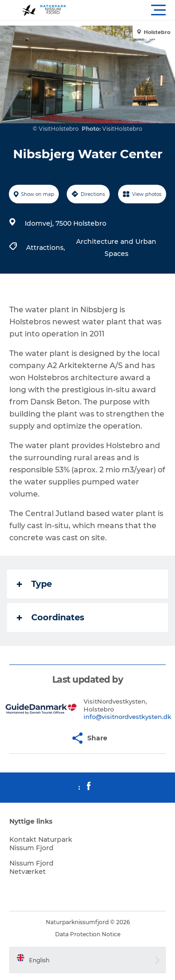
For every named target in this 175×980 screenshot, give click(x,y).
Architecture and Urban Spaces (116, 248)
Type (34, 584)
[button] (129, 10)
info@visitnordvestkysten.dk (127, 717)
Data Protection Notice (88, 934)
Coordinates (51, 618)
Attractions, (46, 248)
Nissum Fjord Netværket (31, 867)
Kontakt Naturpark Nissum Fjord (41, 844)
